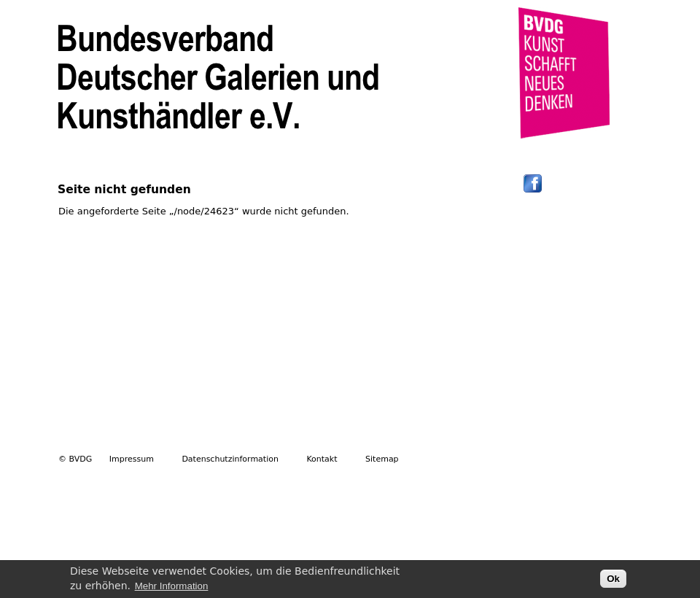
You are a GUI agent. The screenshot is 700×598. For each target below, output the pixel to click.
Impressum (132, 459)
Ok (613, 582)
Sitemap (382, 459)
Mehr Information (172, 589)
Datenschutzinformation (230, 459)
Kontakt (322, 459)
